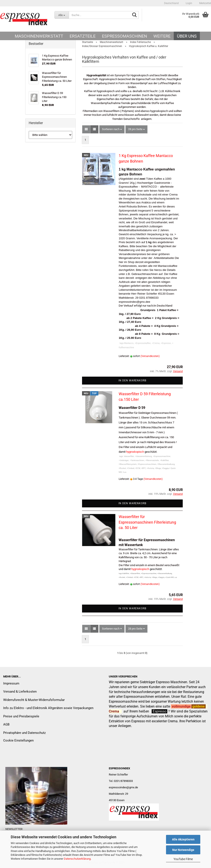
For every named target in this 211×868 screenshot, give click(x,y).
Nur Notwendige (183, 850)
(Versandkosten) (150, 356)
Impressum (11, 683)
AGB (6, 724)
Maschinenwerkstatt (39, 36)
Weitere (162, 36)
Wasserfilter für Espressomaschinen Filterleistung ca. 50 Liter (147, 522)
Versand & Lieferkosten (20, 692)
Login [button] (189, 3)
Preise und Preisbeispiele (21, 716)
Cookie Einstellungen (18, 740)
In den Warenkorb (132, 380)
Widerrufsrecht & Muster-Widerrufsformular (34, 700)
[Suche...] (62, 15)
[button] (171, 3)
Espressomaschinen (124, 36)
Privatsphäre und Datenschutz (24, 733)
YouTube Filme (183, 859)
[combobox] (112, 129)
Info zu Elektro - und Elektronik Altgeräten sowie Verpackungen (48, 708)
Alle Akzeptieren (183, 839)
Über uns (187, 36)
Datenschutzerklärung (77, 859)
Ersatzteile (83, 36)
